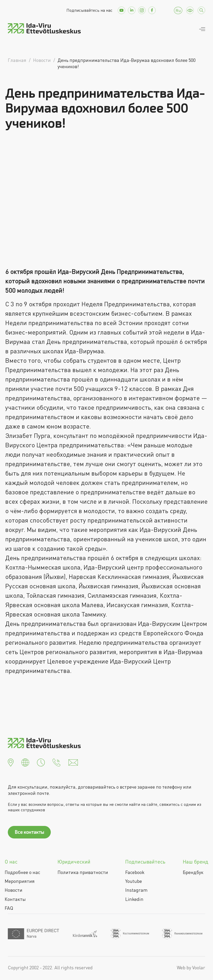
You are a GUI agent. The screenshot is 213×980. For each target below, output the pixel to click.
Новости (14, 890)
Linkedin (134, 899)
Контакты (15, 899)
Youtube (134, 881)
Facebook (135, 872)
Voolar (199, 967)
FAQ (9, 908)
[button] (11, 762)
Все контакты (29, 832)
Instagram (136, 890)
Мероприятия (20, 881)
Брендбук (193, 872)
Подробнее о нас (22, 872)
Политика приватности (83, 872)
